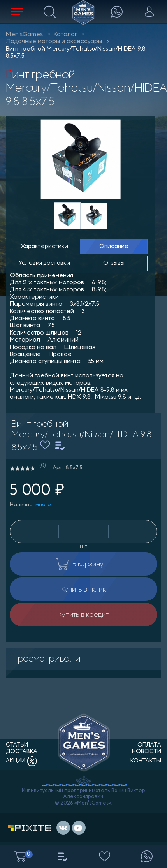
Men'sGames (24, 35)
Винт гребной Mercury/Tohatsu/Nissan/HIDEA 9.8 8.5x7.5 (76, 53)
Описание (114, 247)
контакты (146, 761)
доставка (22, 752)
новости (147, 752)
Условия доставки (45, 263)
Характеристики (45, 247)
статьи (17, 745)
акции (21, 761)
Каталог (65, 35)
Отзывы (114, 263)
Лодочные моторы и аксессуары (54, 42)
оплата (149, 745)
